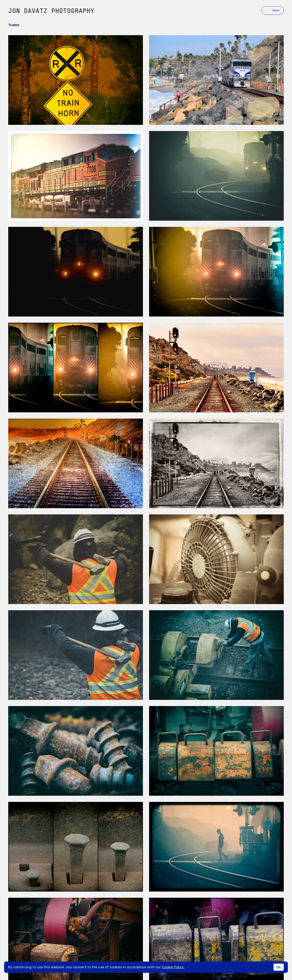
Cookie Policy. (173, 967)
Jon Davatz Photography (51, 11)
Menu (273, 10)
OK (279, 967)
